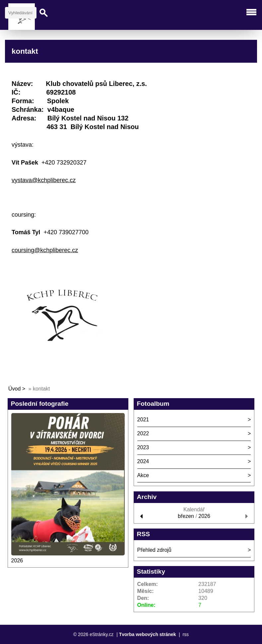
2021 (143, 420)
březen (186, 516)
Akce (143, 475)
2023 (143, 447)
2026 (17, 561)
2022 (143, 433)
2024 (143, 461)
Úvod (14, 389)
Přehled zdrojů (154, 550)
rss (186, 634)
